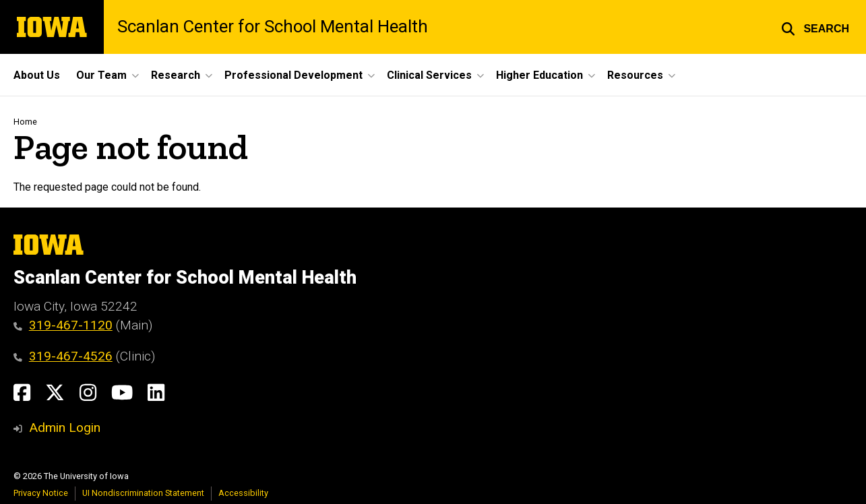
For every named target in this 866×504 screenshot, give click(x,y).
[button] (815, 27)
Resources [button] (635, 75)
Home (25, 122)
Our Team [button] (101, 75)
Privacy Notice (41, 493)
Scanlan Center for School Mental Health (273, 27)
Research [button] (176, 75)
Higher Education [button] (539, 75)
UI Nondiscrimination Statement (143, 493)
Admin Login (65, 428)
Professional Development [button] (293, 75)
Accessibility (243, 493)
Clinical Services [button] (429, 75)
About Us (37, 75)
